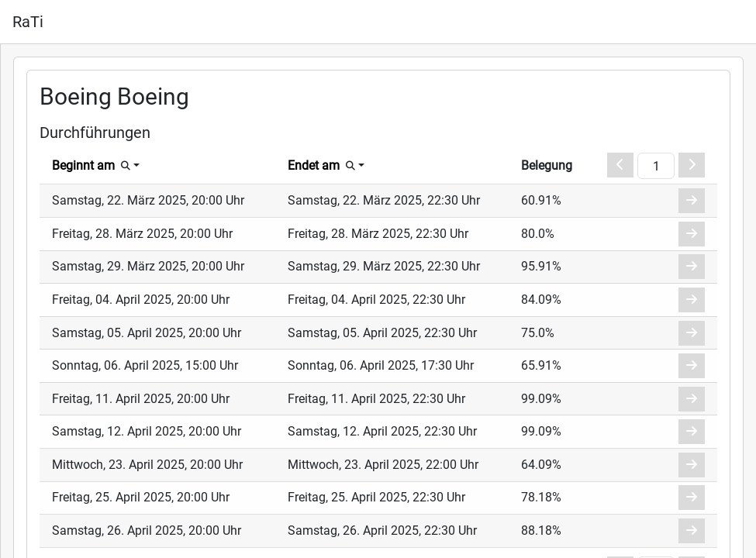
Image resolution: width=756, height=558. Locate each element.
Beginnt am (83, 165)
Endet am (314, 165)
